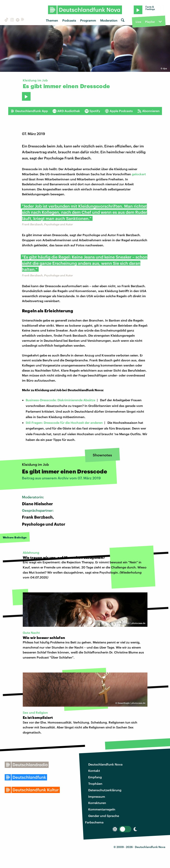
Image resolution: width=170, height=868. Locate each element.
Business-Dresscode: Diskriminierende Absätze (60, 400)
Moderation (109, 20)
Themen (52, 20)
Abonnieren (149, 111)
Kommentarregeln (102, 809)
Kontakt (94, 771)
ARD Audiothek (66, 111)
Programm (88, 20)
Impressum (97, 796)
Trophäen (95, 783)
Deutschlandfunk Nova (105, 764)
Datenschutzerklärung (105, 790)
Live (138, 22)
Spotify (92, 111)
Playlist (150, 22)
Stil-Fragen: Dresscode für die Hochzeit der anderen (64, 423)
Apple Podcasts (119, 111)
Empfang (95, 777)
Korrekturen (97, 803)
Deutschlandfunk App (29, 111)
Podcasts (69, 20)
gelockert (139, 174)
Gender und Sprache (104, 816)
